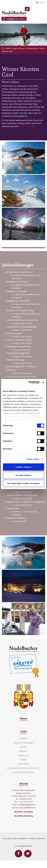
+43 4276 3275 (25, 799)
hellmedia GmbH (25, 846)
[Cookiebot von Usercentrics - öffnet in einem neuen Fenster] (30, 382)
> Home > (8, 48)
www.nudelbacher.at (27, 808)
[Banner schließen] (43, 382)
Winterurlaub (32, 48)
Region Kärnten (19, 48)
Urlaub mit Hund (26, 126)
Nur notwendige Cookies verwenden (23, 483)
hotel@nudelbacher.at (27, 805)
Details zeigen (33, 459)
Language (42, 3)
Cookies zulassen (24, 467)
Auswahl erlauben (23, 475)
